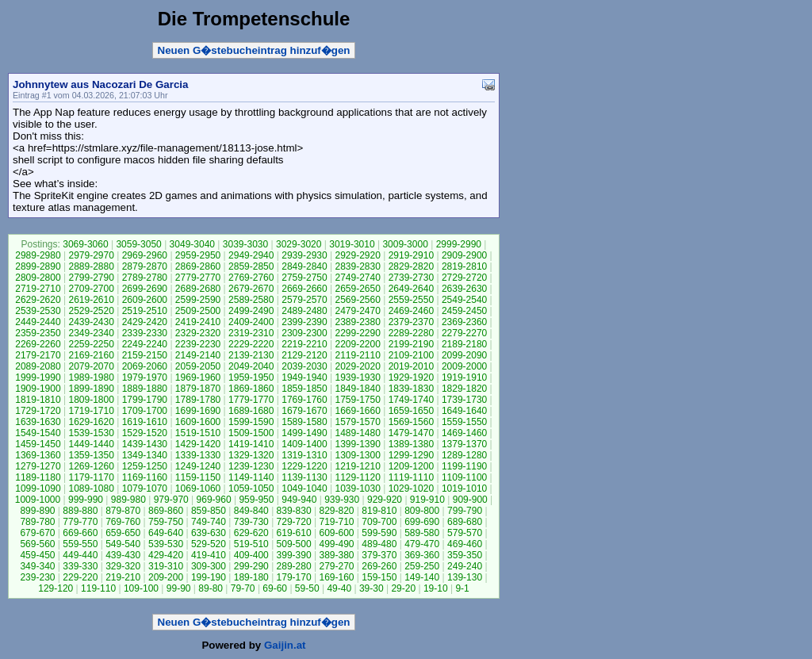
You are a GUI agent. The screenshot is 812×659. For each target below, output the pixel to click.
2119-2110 (357, 355)
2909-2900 (464, 255)
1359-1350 (91, 455)
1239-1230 (251, 466)
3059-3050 (138, 244)
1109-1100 (464, 477)
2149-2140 (198, 355)
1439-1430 (145, 444)
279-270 (336, 566)
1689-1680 (251, 411)
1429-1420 (198, 444)
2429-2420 (145, 322)
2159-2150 (145, 355)
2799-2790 (91, 278)
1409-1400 (304, 444)
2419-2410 (198, 322)
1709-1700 (145, 411)
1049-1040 (304, 489)
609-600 (336, 533)
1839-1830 (411, 389)
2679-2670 (251, 289)
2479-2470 (357, 311)
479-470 (422, 544)
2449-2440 (38, 322)
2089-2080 (38, 366)
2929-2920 (357, 255)
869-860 (166, 511)
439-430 (123, 555)
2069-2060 (145, 366)
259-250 (422, 566)
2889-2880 (91, 266)
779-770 (80, 522)
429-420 (166, 555)
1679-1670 (304, 411)
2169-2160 (91, 355)
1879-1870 (198, 389)
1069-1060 (198, 489)
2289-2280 (411, 333)
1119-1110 (411, 477)
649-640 (166, 533)
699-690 (422, 522)
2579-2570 (304, 300)
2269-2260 (38, 344)
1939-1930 (357, 377)
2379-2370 (411, 322)
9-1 (462, 588)
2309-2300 (304, 333)
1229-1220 (304, 466)
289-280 (294, 566)
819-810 (379, 511)
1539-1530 (91, 433)
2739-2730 (411, 278)
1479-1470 (411, 433)
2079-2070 (91, 366)
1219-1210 (357, 466)
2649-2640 (411, 289)
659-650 (123, 533)
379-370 (379, 555)
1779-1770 (251, 400)
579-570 (465, 533)
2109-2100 (411, 355)
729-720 (294, 522)
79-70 (243, 588)
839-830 (294, 511)
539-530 (166, 544)
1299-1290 (411, 455)
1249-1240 (198, 466)
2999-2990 (459, 244)
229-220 (80, 577)
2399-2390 (304, 322)
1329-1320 (251, 455)
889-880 (80, 511)
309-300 (209, 566)
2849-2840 (304, 266)
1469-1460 (464, 433)
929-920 (385, 500)
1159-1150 (198, 477)
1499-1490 (304, 433)
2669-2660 (304, 289)
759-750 (166, 522)
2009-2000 (464, 366)
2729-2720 (464, 278)
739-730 (251, 522)
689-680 (465, 522)
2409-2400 (251, 322)
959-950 (256, 500)
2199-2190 (411, 344)
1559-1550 (464, 422)
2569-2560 (357, 300)
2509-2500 (198, 311)
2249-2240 (145, 344)
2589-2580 (251, 300)
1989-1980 (91, 377)
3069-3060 (85, 244)
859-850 (209, 511)
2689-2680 (198, 289)
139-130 (465, 577)
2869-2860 (198, 266)
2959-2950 (198, 255)
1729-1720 (38, 411)
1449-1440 (91, 444)
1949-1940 (304, 377)
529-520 (209, 544)
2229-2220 (251, 344)
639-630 (209, 533)
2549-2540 (464, 300)
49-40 (339, 588)
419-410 (209, 555)
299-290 (251, 566)
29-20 (403, 588)
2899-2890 (38, 266)
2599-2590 (198, 300)
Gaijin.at (285, 645)
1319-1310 (304, 455)
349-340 (37, 566)
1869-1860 (251, 389)
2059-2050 (198, 366)
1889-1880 (145, 389)
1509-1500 (251, 433)
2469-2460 (411, 311)
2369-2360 (464, 322)
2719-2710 (38, 289)
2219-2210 (304, 344)
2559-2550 (411, 300)
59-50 (307, 588)
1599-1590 (251, 422)
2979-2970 (91, 255)
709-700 (379, 522)
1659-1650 (411, 411)
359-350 (465, 555)
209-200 (166, 577)
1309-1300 (357, 455)
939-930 (342, 500)
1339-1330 (198, 455)
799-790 (465, 511)
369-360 (422, 555)
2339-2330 (145, 333)
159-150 (379, 577)
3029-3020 (299, 244)
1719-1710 (91, 411)
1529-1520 (145, 433)
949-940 (299, 500)
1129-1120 (357, 477)
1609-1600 (198, 422)
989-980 (128, 500)
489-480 (379, 544)
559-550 (80, 544)
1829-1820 (464, 389)
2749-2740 (357, 278)
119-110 (98, 588)
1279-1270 (38, 466)
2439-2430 (91, 322)
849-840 (251, 511)
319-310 (166, 566)
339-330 (80, 566)
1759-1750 (357, 400)
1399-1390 (357, 444)
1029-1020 (411, 489)
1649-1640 (464, 411)
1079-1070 (145, 489)
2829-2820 (411, 266)
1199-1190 (464, 466)
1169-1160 (145, 477)
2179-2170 (38, 355)
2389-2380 (357, 322)
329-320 (123, 566)
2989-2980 (38, 255)
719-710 (336, 522)
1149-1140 (251, 477)
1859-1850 (304, 389)
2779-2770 (198, 278)
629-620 (251, 533)
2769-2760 (251, 278)
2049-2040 (251, 366)
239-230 (37, 577)
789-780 (37, 522)
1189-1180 (38, 477)
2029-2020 (357, 366)
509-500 (294, 544)
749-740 (209, 522)
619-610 (294, 533)
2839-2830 (357, 266)
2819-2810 (464, 266)
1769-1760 (304, 400)
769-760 (123, 522)
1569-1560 (411, 422)
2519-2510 (145, 311)
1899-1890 (91, 389)
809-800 (422, 511)
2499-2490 (251, 311)
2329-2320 (198, 333)
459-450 (37, 555)
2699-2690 (145, 289)
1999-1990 (38, 377)
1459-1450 (38, 444)
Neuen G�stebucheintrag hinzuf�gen (254, 50)
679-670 (37, 533)
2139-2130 (251, 355)
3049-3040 (192, 244)
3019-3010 (352, 244)
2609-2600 (145, 300)
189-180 (251, 577)
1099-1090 (38, 489)
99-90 (179, 588)
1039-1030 (357, 489)
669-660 (80, 533)
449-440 (80, 555)
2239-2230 (198, 344)
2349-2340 (91, 333)
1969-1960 (198, 377)
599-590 (379, 533)
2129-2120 (304, 355)
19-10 (436, 588)
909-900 (470, 500)
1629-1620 (91, 422)
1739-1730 (464, 400)
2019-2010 (411, 366)
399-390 (294, 555)
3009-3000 (405, 244)
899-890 (37, 511)
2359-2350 (38, 333)
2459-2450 (464, 311)
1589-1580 (304, 422)
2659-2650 (357, 289)
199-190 (209, 577)
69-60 (275, 588)
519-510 (251, 544)
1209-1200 (411, 466)
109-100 (141, 588)
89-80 (211, 588)
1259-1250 (145, 466)
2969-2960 (145, 255)
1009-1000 (38, 500)
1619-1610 (145, 422)
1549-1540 (38, 433)
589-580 (422, 533)
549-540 (123, 544)
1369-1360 (38, 455)
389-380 (336, 555)
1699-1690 (198, 411)
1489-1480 (357, 433)
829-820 (336, 511)
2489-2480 (304, 311)
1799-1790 (145, 400)
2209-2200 (357, 344)
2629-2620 (38, 300)
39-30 (372, 588)
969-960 (214, 500)
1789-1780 (198, 400)
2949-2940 (251, 255)
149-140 (422, 577)
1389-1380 (411, 444)
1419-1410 (251, 444)
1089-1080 (91, 489)
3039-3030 (245, 244)
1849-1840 (357, 389)
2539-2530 (38, 311)
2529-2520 (91, 311)
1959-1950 (251, 377)
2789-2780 (145, 278)
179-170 (294, 577)
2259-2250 (91, 344)
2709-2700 (91, 289)
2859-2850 (251, 266)
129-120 (56, 588)
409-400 (251, 555)
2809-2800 (38, 278)
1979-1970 (145, 377)
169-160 (336, 577)
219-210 (123, 577)
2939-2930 (304, 255)
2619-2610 (91, 300)
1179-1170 (91, 477)
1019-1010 (464, 489)
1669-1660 (357, 411)
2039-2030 (304, 366)
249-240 (465, 566)
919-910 (427, 500)
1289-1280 (464, 455)
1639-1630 (38, 422)
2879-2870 (145, 266)
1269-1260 (91, 466)
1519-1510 (198, 433)
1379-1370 (464, 444)
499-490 (336, 544)
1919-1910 (464, 377)
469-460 (465, 544)
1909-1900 (38, 389)
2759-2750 (304, 278)
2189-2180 (464, 344)
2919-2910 (411, 255)
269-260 (379, 566)
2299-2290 (357, 333)
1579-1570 (357, 422)
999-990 (86, 500)
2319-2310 (251, 333)
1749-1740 (411, 400)
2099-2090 (464, 355)
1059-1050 (251, 489)
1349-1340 (145, 455)
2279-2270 (464, 333)
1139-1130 (304, 477)
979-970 (171, 500)
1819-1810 (38, 400)
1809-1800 (91, 400)
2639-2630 (464, 289)
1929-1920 (411, 377)
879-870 (123, 511)
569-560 (37, 544)
